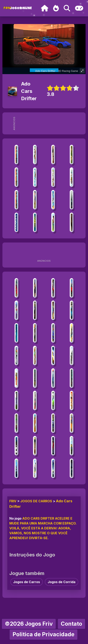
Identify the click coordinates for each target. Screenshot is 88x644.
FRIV (13, 501)
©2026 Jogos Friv (29, 624)
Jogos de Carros (36, 501)
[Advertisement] (51, 123)
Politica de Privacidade (43, 634)
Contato (71, 624)
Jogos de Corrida (62, 582)
